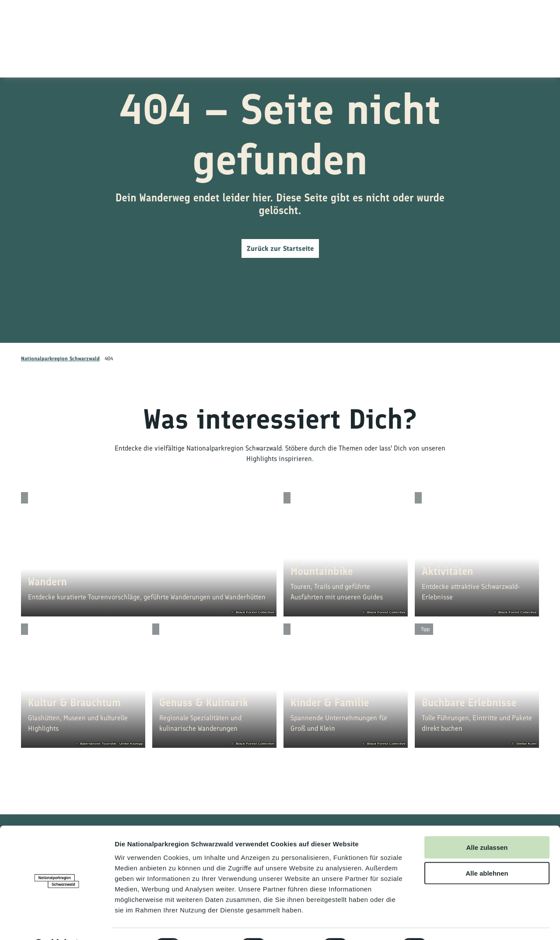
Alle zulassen (487, 825)
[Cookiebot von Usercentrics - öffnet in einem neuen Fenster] (57, 923)
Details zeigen (465, 923)
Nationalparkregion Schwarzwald (60, 359)
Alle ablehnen (487, 850)
